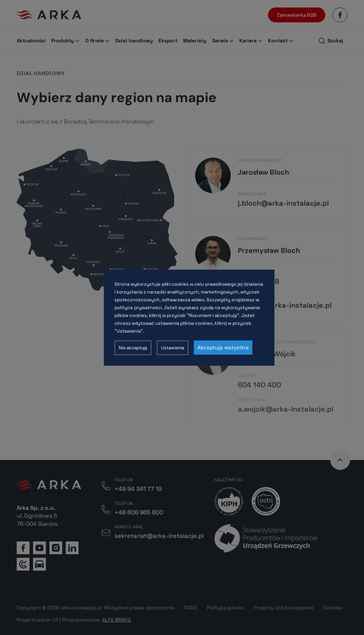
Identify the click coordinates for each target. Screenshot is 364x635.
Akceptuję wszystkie (223, 348)
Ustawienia (173, 348)
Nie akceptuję (133, 348)
